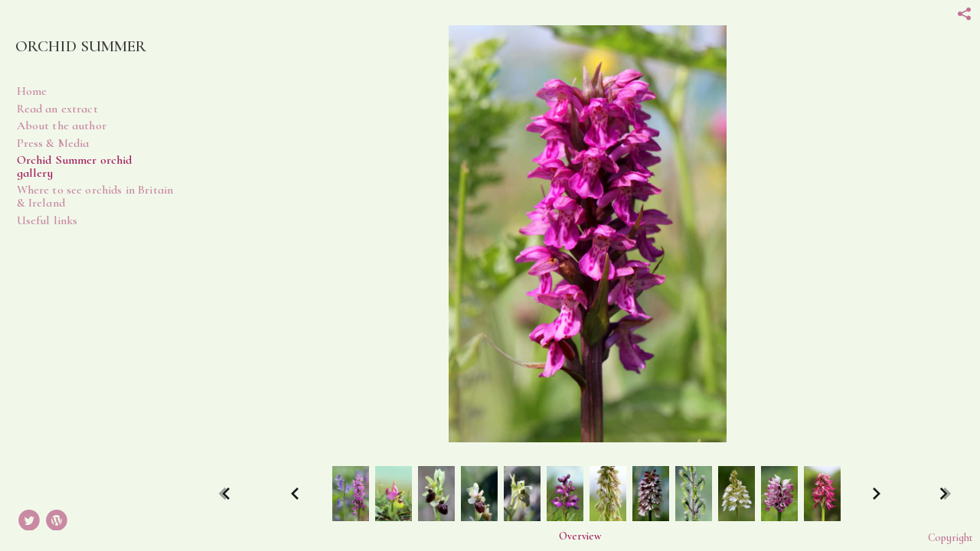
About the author (62, 126)
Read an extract (57, 109)
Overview (580, 536)
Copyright (950, 538)
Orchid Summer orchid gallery (75, 166)
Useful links (47, 220)
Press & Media (53, 143)
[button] (580, 536)
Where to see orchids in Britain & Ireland (95, 196)
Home (32, 91)
